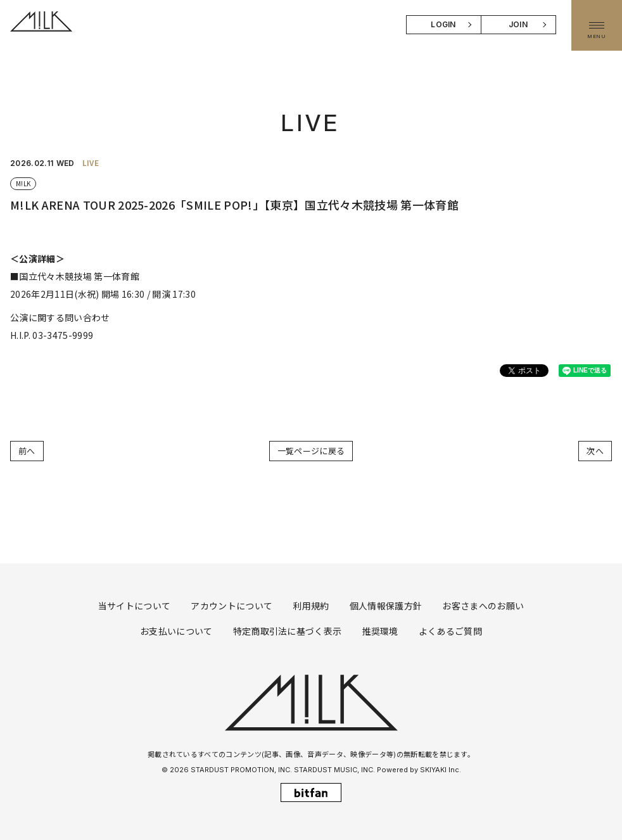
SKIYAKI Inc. (441, 770)
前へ (27, 451)
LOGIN (443, 24)
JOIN (518, 24)
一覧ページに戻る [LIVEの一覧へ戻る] (311, 451)
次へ (595, 451)
